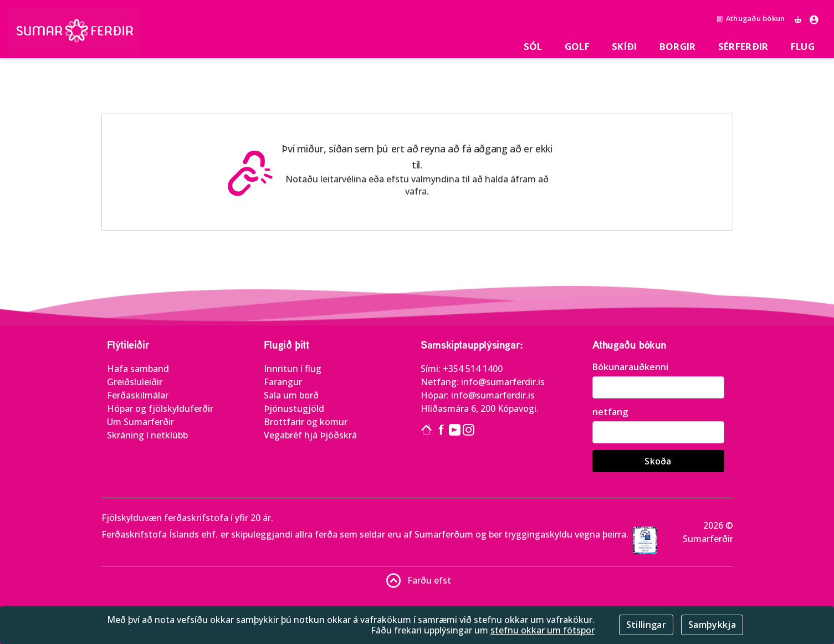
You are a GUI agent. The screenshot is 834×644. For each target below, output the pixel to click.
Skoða (658, 461)
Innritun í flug (293, 369)
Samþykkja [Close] (712, 625)
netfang (610, 412)
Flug (803, 46)
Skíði (625, 46)
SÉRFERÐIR (743, 46)
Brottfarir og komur (306, 422)
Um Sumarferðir (140, 422)
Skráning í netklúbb (147, 435)
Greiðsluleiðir (135, 382)
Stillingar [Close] (646, 625)
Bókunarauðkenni (630, 367)
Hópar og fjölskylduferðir (160, 408)
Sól (533, 46)
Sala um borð (291, 395)
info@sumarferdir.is (503, 382)
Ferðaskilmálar (138, 395)
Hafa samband (138, 369)
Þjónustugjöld (294, 408)
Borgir (678, 46)
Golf (577, 46)
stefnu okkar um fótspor (543, 630)
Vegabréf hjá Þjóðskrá (310, 435)
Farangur (283, 382)
